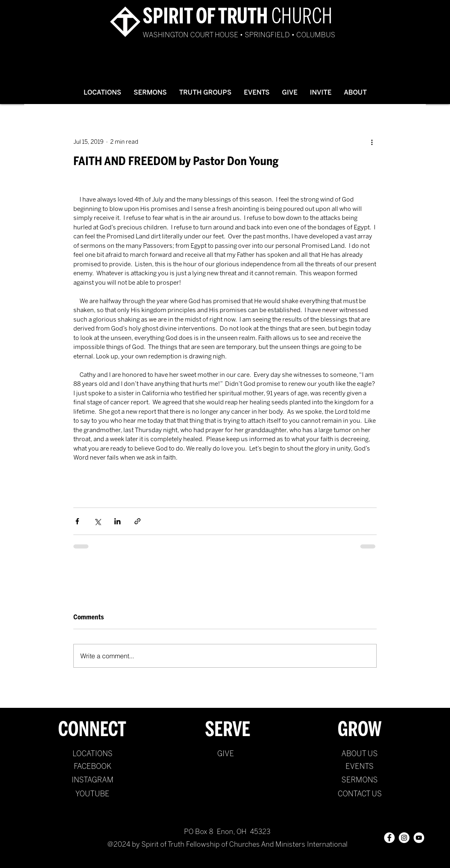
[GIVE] (226, 754)
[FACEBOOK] (92, 767)
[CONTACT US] (360, 794)
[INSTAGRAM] (92, 780)
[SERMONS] (360, 780)
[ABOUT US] (360, 754)
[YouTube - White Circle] (419, 838)
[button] (150, 92)
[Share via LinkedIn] (117, 521)
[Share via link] (137, 521)
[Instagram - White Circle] (404, 838)
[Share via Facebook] (77, 521)
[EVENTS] (360, 767)
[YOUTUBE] (92, 794)
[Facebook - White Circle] (389, 838)
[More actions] (372, 142)
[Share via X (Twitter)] (97, 521)
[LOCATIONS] (92, 754)
